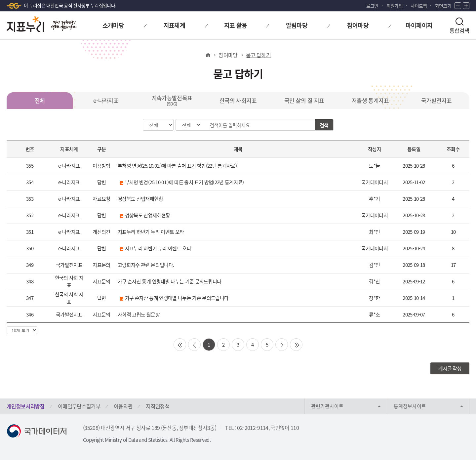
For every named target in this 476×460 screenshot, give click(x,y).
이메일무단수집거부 (79, 406)
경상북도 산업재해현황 (140, 199)
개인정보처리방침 (26, 406)
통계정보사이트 (410, 406)
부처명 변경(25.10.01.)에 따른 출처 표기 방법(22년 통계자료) (177, 166)
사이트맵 (419, 6)
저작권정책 (158, 406)
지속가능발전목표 (172, 100)
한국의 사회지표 (238, 100)
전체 (40, 100)
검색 (324, 125)
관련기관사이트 (327, 406)
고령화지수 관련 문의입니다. (146, 265)
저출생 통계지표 (370, 100)
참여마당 (228, 55)
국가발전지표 (436, 100)
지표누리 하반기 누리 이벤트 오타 (151, 232)
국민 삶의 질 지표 (304, 100)
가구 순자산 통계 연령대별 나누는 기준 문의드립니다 (170, 281)
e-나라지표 (106, 100)
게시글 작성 (450, 368)
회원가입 (395, 6)
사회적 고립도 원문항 (139, 314)
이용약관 (123, 406)
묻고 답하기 (258, 55)
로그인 (372, 6)
